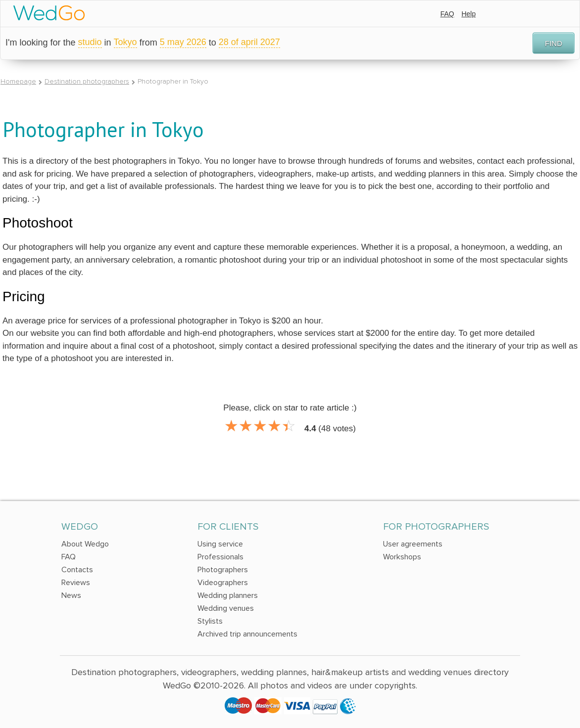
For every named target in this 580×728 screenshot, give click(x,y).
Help (468, 14)
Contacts (77, 570)
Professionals (220, 557)
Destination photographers (87, 81)
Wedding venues (226, 608)
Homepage (18, 81)
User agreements (413, 544)
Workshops (402, 557)
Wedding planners (228, 595)
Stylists (210, 621)
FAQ (447, 14)
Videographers (223, 583)
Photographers (223, 570)
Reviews (76, 583)
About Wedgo (85, 544)
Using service (220, 544)
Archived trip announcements (247, 634)
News (71, 595)
